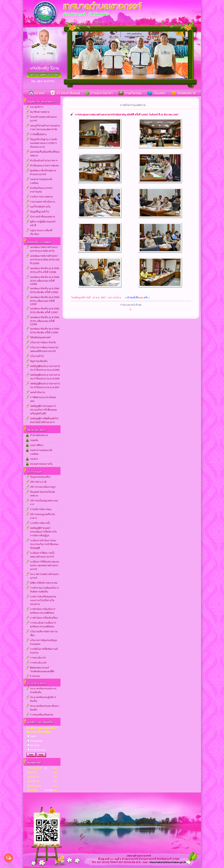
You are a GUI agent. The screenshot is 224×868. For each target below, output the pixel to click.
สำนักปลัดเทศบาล (39, 435)
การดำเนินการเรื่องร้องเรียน (44, 618)
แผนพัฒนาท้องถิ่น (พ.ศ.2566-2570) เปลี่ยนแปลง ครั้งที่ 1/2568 (45, 321)
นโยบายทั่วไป (37, 356)
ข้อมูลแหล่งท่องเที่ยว (40, 477)
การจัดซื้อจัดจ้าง (38, 134)
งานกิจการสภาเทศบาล (41, 197)
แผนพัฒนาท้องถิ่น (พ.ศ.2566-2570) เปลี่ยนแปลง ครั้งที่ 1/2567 (45, 301)
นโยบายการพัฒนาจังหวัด (43, 342)
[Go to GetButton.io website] (9, 865)
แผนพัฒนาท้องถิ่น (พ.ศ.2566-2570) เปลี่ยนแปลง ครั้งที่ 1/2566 (45, 281)
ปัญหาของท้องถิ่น (39, 361)
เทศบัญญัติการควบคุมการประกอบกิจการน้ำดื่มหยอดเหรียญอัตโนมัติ (43, 410)
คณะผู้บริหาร (37, 107)
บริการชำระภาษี (38, 482)
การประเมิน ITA (38, 658)
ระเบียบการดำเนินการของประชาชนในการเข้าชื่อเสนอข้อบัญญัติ (44, 544)
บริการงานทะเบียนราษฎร (43, 487)
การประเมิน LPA (38, 663)
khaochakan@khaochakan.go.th (168, 862)
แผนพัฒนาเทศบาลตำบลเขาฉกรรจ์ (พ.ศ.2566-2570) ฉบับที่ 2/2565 (45, 260)
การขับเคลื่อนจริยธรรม (42, 715)
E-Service (35, 676)
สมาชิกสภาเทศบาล (40, 112)
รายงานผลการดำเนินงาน (43, 202)
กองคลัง (34, 440)
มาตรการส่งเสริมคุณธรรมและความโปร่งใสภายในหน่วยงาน (43, 600)
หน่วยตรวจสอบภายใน (41, 464)
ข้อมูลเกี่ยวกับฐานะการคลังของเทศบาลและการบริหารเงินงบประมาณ (44, 143)
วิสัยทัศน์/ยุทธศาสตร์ (40, 337)
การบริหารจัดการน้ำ (40, 523)
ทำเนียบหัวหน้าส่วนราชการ (44, 161)
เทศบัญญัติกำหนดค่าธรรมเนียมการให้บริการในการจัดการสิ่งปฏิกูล (43, 532)
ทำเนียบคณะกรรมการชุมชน (44, 166)
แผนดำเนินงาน (38, 392)
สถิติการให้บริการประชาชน (44, 583)
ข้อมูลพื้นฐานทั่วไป (39, 212)
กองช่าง (34, 459)
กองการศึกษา (37, 445)
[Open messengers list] (9, 858)
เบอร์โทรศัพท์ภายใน (40, 207)
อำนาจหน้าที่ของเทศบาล (43, 217)
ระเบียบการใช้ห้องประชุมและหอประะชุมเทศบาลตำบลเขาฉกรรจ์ (45, 565)
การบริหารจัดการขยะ (41, 509)
